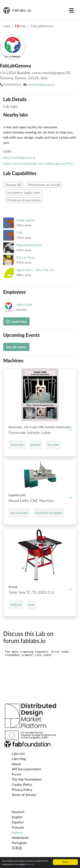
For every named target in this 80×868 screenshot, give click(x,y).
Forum (17, 774)
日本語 (17, 848)
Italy (20, 26)
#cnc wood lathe (19, 513)
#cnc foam (53, 445)
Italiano (17, 832)
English (17, 817)
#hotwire (36, 445)
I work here (16, 321)
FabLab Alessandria (29, 245)
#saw (32, 605)
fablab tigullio (25, 220)
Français (18, 827)
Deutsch (18, 812)
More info (30, 864)
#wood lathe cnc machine (49, 513)
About (16, 764)
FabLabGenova (42, 26)
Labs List (18, 753)
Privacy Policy (22, 789)
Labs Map (19, 759)
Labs (7, 26)
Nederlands (20, 837)
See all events (16, 347)
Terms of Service (24, 795)
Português (19, 843)
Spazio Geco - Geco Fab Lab (35, 270)
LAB (19, 233)
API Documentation (27, 769)
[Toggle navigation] (71, 10)
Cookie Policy (22, 784)
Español (18, 822)
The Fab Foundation (27, 779)
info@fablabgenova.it (41, 85)
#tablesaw (16, 605)
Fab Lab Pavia (26, 257)
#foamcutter (17, 445)
